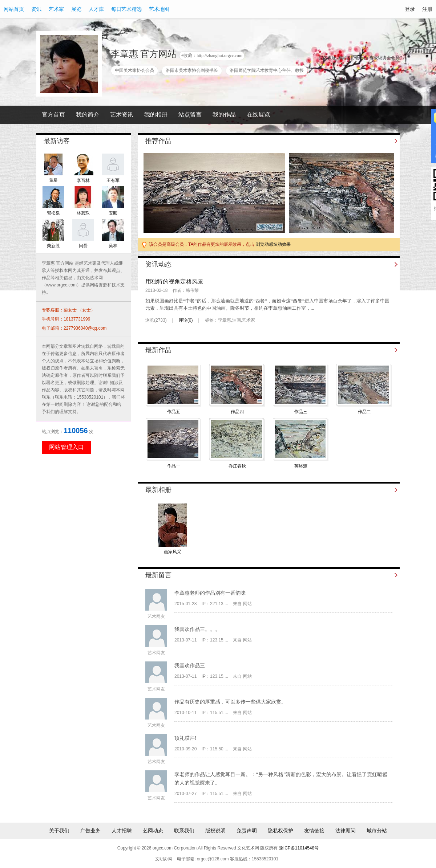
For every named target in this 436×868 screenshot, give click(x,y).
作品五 (174, 412)
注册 (427, 9)
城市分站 (377, 831)
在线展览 (258, 115)
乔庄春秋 (237, 466)
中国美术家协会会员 (134, 70)
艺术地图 (159, 9)
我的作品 (224, 115)
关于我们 (59, 831)
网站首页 (14, 9)
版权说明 (215, 831)
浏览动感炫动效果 (273, 244)
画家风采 (173, 552)
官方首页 (53, 115)
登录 (410, 9)
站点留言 (190, 115)
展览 (76, 9)
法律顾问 (346, 831)
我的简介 (88, 115)
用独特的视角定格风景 (174, 282)
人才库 (96, 9)
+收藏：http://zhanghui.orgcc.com (212, 56)
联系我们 (184, 831)
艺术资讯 (122, 115)
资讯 (36, 9)
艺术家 (56, 9)
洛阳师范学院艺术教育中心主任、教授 (267, 70)
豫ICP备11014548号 (299, 848)
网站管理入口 (66, 447)
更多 (388, 141)
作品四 (237, 412)
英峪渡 (301, 466)
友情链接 (314, 831)
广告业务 (90, 831)
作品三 (301, 412)
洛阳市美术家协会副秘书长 (192, 70)
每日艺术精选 (126, 9)
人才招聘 (122, 831)
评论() (186, 320)
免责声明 (247, 831)
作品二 (364, 412)
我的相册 (156, 115)
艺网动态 (153, 831)
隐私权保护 (280, 831)
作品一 (174, 466)
